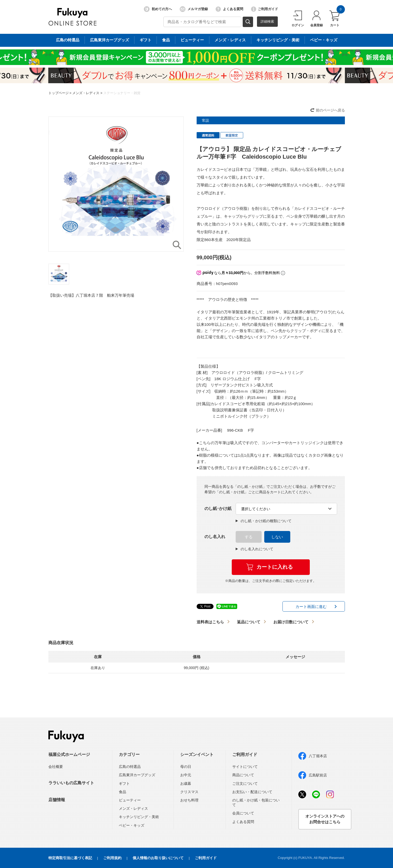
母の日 (186, 767)
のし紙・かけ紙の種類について (264, 521)
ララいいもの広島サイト (71, 783)
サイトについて (245, 767)
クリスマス (189, 792)
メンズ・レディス (86, 93)
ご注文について (245, 783)
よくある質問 (229, 9)
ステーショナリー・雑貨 (122, 93)
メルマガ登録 (194, 9)
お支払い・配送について (252, 792)
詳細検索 (267, 21)
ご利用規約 (112, 858)
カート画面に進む (311, 607)
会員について (243, 813)
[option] (116, 184)
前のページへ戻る (330, 110)
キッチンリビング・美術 (139, 817)
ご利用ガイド (265, 9)
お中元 (186, 775)
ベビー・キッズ (132, 825)
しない (277, 537)
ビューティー (130, 800)
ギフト (124, 783)
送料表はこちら (210, 622)
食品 (123, 792)
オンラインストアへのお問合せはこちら (325, 819)
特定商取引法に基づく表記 (70, 858)
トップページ (59, 93)
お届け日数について (291, 622)
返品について (249, 622)
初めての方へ (158, 9)
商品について (243, 775)
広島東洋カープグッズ (137, 775)
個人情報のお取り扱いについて (158, 858)
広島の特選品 (130, 767)
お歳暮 (186, 783)
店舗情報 (57, 800)
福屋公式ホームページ (69, 754)
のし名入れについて (255, 549)
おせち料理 (189, 800)
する (249, 537)
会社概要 (56, 767)
